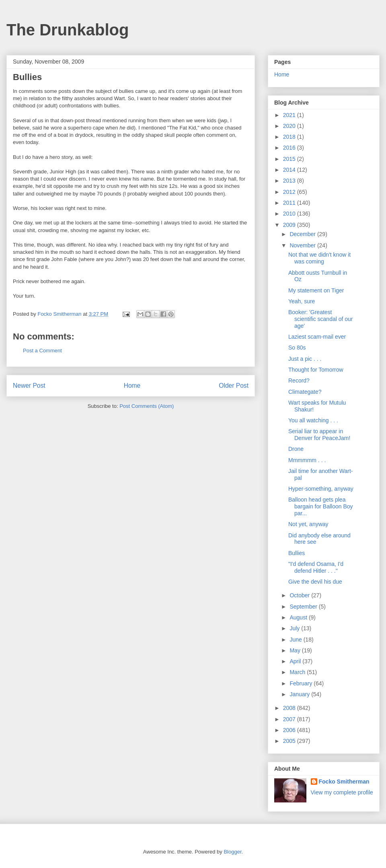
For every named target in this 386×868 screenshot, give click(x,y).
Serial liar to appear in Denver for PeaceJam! (319, 435)
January (300, 694)
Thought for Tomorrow (316, 370)
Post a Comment (42, 351)
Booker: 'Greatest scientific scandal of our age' (321, 319)
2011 (290, 203)
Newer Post (29, 386)
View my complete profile (342, 792)
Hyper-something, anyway (321, 489)
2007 (290, 719)
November (303, 245)
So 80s (297, 348)
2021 (290, 115)
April (296, 661)
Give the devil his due (315, 582)
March (298, 672)
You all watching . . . (313, 420)
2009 (290, 225)
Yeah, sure (302, 301)
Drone (296, 449)
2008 (290, 708)
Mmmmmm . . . (307, 460)
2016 (290, 148)
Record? (299, 381)
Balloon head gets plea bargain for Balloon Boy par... (321, 506)
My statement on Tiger (316, 290)
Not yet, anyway (308, 524)
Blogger (232, 852)
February (302, 683)
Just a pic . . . (305, 359)
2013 (290, 181)
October (300, 595)
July (295, 628)
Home (132, 386)
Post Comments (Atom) (147, 406)
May (296, 650)
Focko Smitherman (344, 782)
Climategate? (305, 392)
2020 (290, 126)
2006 (290, 730)
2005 (290, 741)
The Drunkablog (68, 30)
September (304, 607)
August (299, 617)
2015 (290, 159)
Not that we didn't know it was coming (319, 258)
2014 (290, 170)
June (296, 640)
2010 (290, 214)
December (303, 234)
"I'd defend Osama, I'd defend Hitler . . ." (316, 567)
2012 (290, 192)
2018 (290, 137)
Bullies (297, 553)
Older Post (234, 386)
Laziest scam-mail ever (317, 337)
